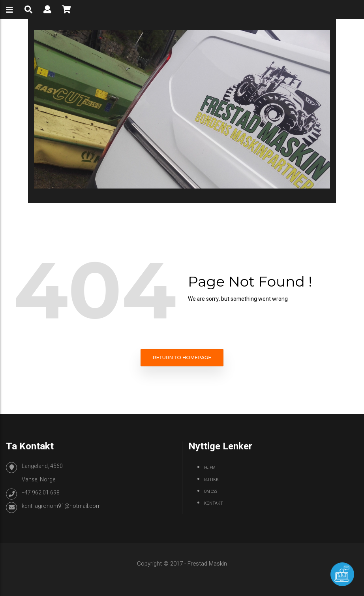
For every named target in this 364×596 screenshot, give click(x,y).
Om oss (211, 492)
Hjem (210, 468)
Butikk (211, 480)
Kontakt (214, 504)
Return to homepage (182, 357)
